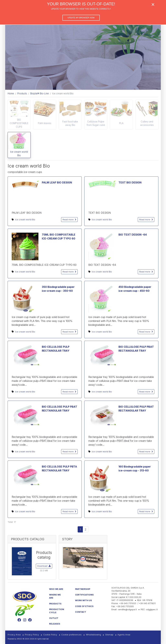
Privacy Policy (32, 635)
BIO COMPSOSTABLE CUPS (19, 123)
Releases (55, 624)
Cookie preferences (71, 635)
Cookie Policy (50, 635)
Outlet (54, 618)
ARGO (19, 639)
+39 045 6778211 (147, 603)
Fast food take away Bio (70, 123)
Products (55, 604)
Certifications (84, 595)
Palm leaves (45, 123)
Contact (81, 612)
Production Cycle (57, 611)
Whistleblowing (93, 635)
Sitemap (109, 635)
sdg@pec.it (152, 610)
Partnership (83, 589)
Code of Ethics (84, 606)
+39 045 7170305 (125, 606)
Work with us (83, 600)
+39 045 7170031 (128, 603)
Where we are (55, 596)
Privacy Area (14, 635)
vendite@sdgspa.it (127, 610)
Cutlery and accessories (147, 123)
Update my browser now (81, 18)
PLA (121, 123)
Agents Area (124, 635)
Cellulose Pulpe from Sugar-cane (96, 123)
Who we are (56, 589)
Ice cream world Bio (19, 153)
